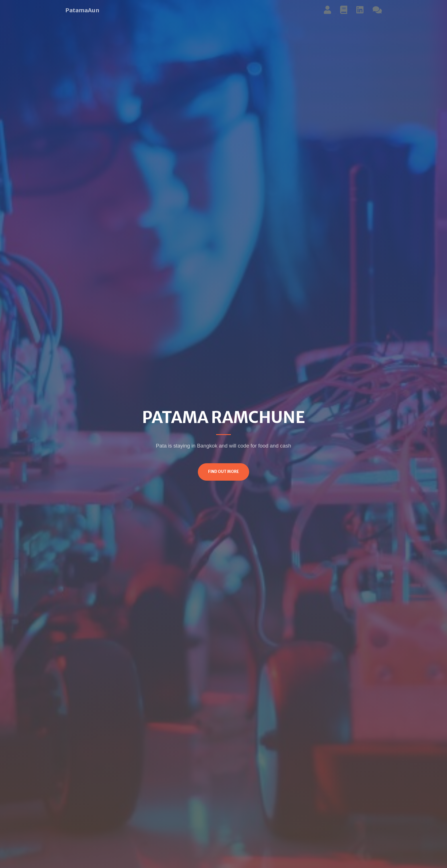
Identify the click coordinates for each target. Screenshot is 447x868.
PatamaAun (82, 10)
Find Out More (223, 472)
